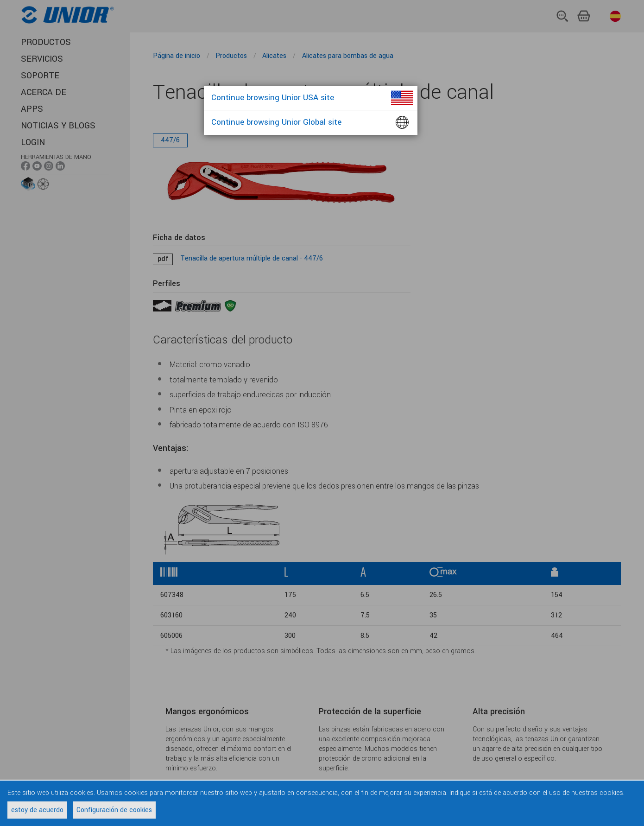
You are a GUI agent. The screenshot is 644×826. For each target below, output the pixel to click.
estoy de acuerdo (37, 810)
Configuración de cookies (114, 810)
